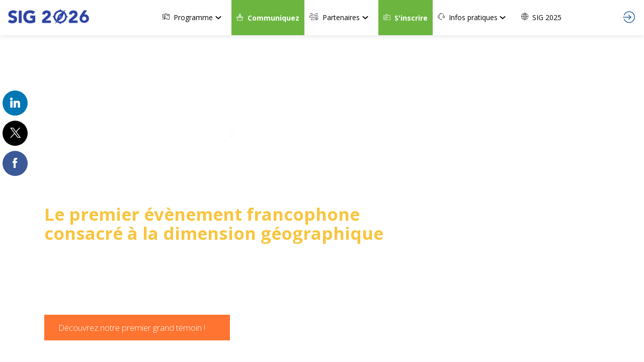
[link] (194, 18)
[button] (268, 18)
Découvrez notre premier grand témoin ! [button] (132, 328)
